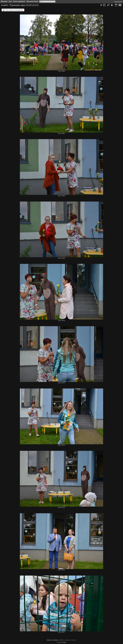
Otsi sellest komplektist (14, 10)
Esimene (49, 640)
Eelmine (56, 640)
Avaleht (5, 5)
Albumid (4, 1)
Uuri (10, 1)
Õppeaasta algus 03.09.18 (22, 5)
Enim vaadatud (19, 1)
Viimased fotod (32, 1)
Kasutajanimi (118, 2)
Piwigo (64, 642)
